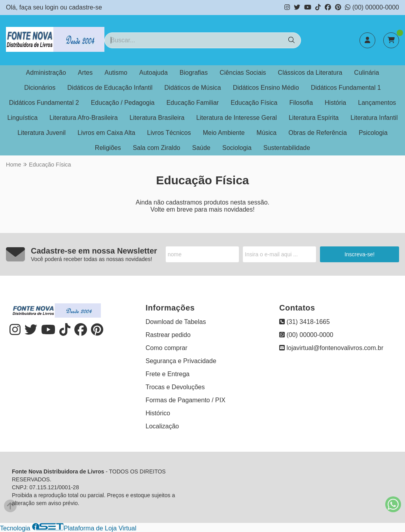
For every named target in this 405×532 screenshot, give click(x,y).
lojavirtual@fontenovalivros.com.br (331, 348)
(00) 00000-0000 (372, 7)
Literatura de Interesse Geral (237, 118)
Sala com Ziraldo (157, 148)
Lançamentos (377, 103)
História (335, 103)
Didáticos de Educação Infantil (110, 88)
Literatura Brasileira (157, 118)
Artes (85, 73)
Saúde (201, 148)
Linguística (23, 118)
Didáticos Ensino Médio (266, 88)
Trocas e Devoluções (175, 387)
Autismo (116, 73)
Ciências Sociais (243, 73)
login (53, 7)
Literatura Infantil (374, 118)
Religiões (108, 148)
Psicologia (373, 133)
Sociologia (237, 148)
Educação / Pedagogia (123, 103)
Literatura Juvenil (42, 133)
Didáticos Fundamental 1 (346, 88)
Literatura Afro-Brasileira (84, 118)
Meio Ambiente (224, 133)
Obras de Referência (318, 133)
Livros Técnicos (169, 133)
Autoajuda (153, 73)
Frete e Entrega (167, 374)
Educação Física (254, 103)
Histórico (158, 413)
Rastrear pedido (168, 335)
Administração (46, 73)
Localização (162, 426)
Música (267, 133)
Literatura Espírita (314, 118)
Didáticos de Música (193, 88)
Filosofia (301, 103)
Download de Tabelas (176, 322)
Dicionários (40, 88)
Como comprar (167, 348)
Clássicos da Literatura (310, 73)
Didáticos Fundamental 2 (44, 103)
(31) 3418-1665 (305, 322)
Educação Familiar (193, 103)
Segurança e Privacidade (181, 361)
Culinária (366, 73)
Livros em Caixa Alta (106, 133)
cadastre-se (85, 7)
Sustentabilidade (287, 148)
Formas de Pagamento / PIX (185, 400)
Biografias (194, 73)
